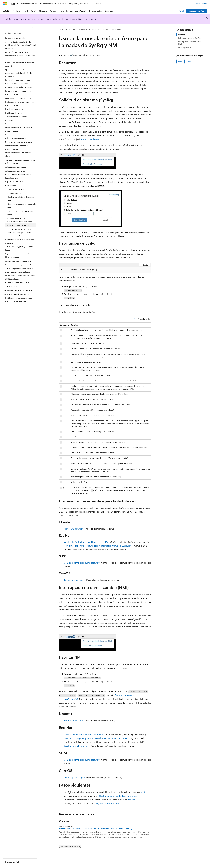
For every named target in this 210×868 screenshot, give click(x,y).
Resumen (182, 35)
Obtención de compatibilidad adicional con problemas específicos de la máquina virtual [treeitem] (20, 55)
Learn (62, 29)
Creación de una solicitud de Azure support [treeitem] (20, 64)
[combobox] (18, 33)
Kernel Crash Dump (73, 529)
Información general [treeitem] (16, 189)
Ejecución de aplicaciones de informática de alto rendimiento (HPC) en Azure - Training (95, 828)
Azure (94, 29)
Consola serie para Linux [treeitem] (17, 193)
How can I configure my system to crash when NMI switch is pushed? (96, 738)
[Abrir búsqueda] (192, 4)
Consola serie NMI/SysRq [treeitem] (18, 225)
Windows (132, 800)
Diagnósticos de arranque (107, 803)
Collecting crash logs (74, 580)
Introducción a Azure (197, 11)
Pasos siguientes (184, 48)
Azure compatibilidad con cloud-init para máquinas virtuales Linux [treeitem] (20, 270)
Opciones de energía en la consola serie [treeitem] (22, 206)
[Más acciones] (149, 30)
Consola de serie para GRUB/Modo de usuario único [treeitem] (20, 220)
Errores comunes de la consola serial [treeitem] (20, 213)
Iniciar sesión (201, 3)
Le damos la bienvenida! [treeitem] (15, 38)
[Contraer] (33, 27)
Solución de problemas (78, 29)
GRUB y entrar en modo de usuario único (118, 796)
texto (83, 139)
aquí (143, 792)
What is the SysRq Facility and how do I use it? (85, 542)
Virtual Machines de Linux (111, 29)
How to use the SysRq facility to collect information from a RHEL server (97, 546)
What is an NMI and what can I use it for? (83, 734)
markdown (94, 139)
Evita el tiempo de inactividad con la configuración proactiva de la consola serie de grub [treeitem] (21, 232)
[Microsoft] (5, 4)
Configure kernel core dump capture (81, 563)
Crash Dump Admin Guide (76, 746)
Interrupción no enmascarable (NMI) (190, 43)
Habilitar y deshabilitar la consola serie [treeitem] (21, 199)
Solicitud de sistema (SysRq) (189, 38)
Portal (181, 11)
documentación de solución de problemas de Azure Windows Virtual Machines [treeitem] (20, 45)
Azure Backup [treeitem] (11, 287)
